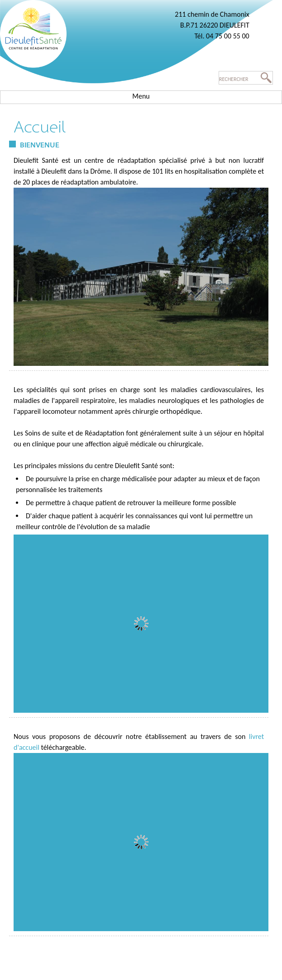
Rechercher (234, 79)
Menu (141, 96)
